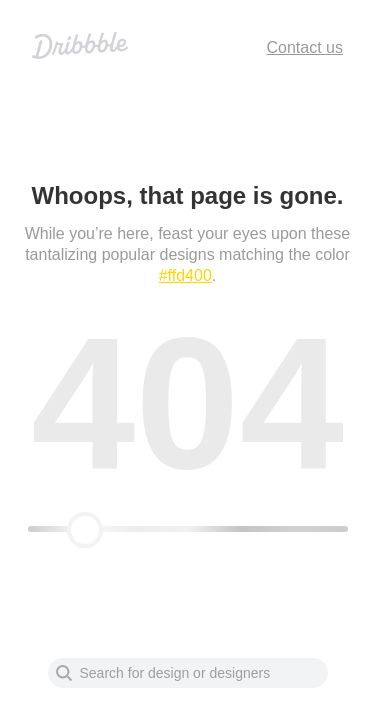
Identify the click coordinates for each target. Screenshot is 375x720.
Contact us (305, 47)
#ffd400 (185, 275)
